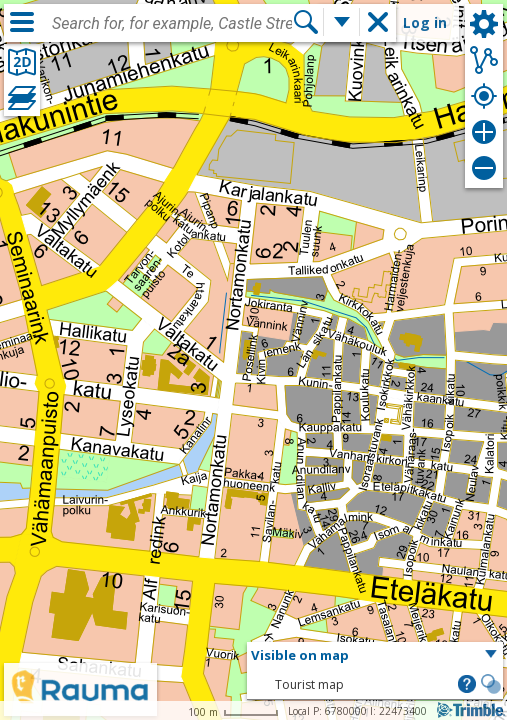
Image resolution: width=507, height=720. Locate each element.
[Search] (306, 22)
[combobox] (172, 24)
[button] (375, 656)
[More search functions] (342, 22)
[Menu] (22, 22)
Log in (425, 22)
